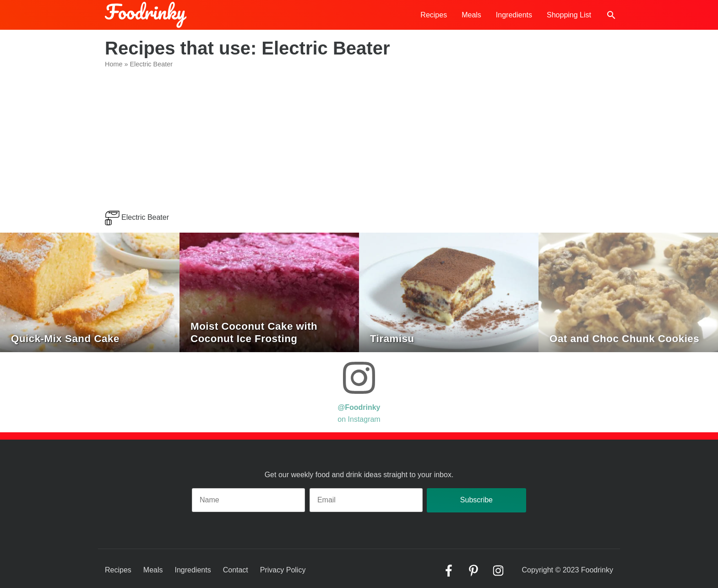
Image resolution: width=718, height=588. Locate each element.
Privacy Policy (283, 570)
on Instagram (359, 391)
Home (114, 64)
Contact (236, 570)
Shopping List (569, 15)
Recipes (434, 15)
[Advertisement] (359, 142)
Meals (471, 15)
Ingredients (514, 15)
